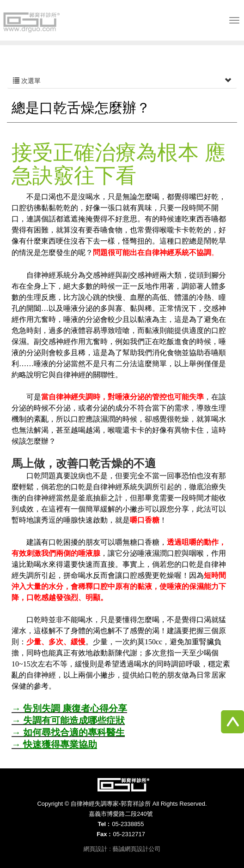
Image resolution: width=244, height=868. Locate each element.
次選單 (122, 81)
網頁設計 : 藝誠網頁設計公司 (122, 849)
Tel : (104, 824)
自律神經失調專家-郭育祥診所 (32, 22)
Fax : (104, 834)
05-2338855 (128, 824)
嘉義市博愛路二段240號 (121, 814)
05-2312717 (129, 834)
